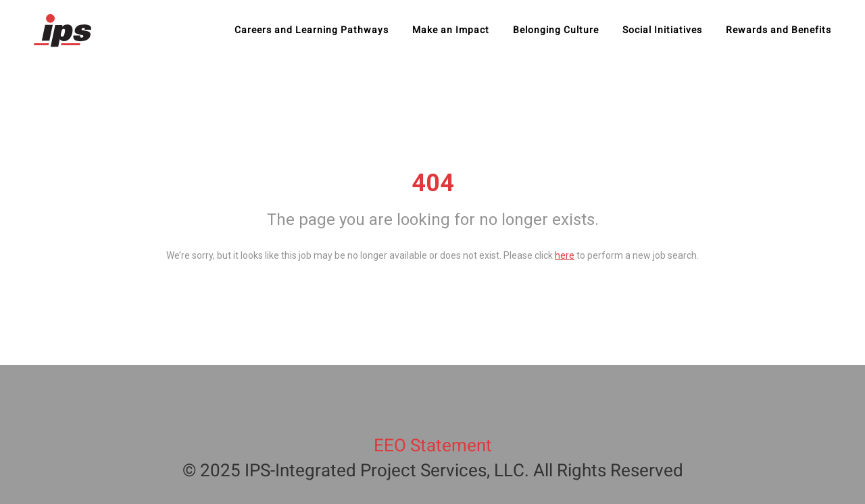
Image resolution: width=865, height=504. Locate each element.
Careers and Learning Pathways (312, 30)
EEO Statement (433, 446)
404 (433, 183)
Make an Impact (451, 30)
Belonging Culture (556, 30)
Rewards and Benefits (778, 30)
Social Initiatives (662, 30)
